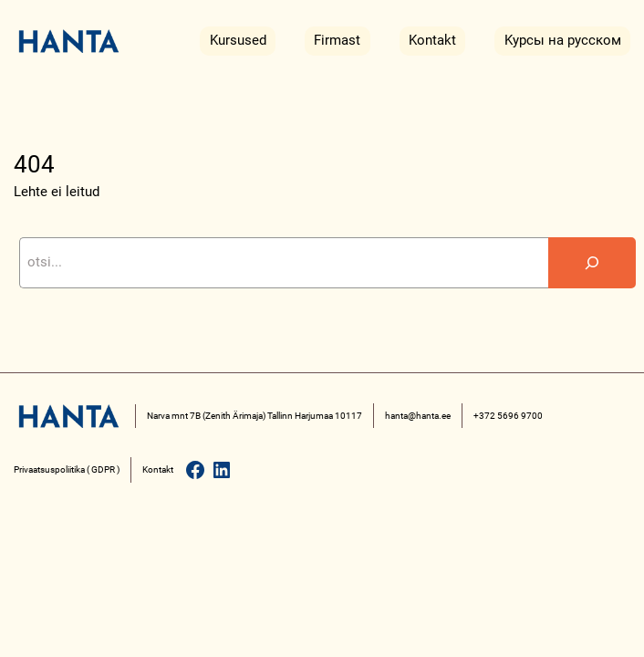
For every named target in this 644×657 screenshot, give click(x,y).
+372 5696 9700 (508, 416)
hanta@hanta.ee (418, 416)
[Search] (592, 263)
